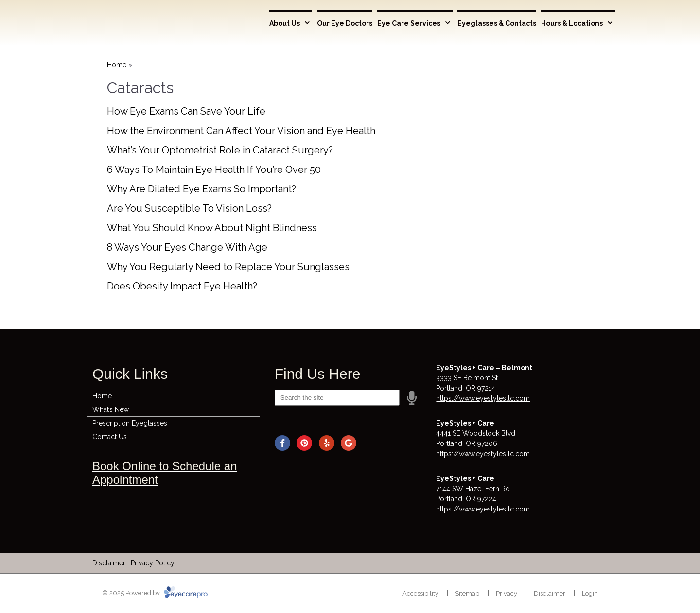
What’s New (111, 409)
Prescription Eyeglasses (130, 423)
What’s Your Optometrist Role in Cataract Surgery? (220, 150)
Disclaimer (109, 563)
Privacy (507, 593)
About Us (285, 23)
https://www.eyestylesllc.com (483, 398)
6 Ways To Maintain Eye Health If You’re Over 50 (214, 170)
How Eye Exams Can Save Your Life (186, 111)
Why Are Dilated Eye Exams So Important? (201, 189)
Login (590, 593)
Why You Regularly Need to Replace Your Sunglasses (228, 267)
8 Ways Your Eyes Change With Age (187, 247)
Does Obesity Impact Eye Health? (182, 286)
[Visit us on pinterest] (304, 443)
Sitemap (467, 593)
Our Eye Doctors (345, 23)
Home (117, 65)
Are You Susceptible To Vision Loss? (189, 208)
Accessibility (420, 593)
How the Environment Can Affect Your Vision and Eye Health (241, 131)
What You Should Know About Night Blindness (212, 228)
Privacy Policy (153, 563)
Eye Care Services (409, 23)
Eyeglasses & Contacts (497, 23)
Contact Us (110, 437)
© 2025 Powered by (155, 593)
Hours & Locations (572, 23)
